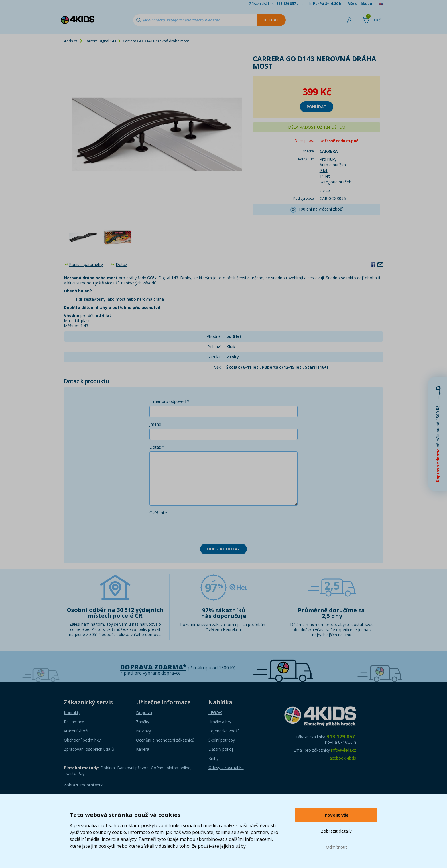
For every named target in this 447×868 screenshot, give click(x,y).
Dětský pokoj (221, 749)
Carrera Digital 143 (100, 41)
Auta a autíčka (333, 165)
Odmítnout (336, 847)
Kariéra (143, 749)
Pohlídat (317, 107)
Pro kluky (328, 159)
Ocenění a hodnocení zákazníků (165, 740)
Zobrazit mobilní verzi (84, 785)
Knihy (213, 758)
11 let (325, 176)
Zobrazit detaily (336, 831)
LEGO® (215, 713)
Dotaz (121, 264)
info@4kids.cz (344, 750)
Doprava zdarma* (153, 667)
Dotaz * (157, 447)
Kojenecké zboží (223, 731)
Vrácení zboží (76, 731)
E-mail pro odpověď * (169, 401)
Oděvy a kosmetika (226, 767)
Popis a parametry (86, 264)
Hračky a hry (220, 722)
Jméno (155, 424)
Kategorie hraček (335, 182)
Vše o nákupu (360, 4)
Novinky (143, 731)
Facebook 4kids (342, 758)
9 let (324, 170)
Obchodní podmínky (82, 740)
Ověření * (158, 513)
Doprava (144, 713)
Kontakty (72, 713)
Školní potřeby (222, 740)
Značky (143, 722)
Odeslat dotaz (223, 549)
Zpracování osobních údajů (89, 749)
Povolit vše (337, 815)
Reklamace (74, 722)
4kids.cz (71, 41)
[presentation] (193, 528)
